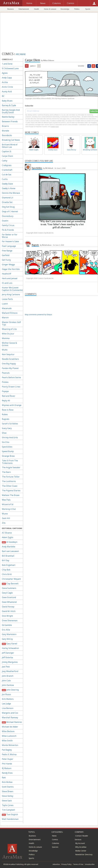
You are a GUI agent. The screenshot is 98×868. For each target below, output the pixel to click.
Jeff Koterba (7, 657)
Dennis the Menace (11, 193)
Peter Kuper (8, 759)
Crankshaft (7, 170)
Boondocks (7, 135)
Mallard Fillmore (10, 313)
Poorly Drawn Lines (11, 387)
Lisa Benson (8, 708)
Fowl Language (9, 246)
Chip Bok (6, 570)
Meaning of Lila (9, 329)
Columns (56, 843)
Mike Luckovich (9, 736)
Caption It (7, 151)
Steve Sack (7, 801)
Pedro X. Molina (9, 754)
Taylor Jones (8, 805)
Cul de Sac (7, 174)
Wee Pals (6, 500)
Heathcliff (6, 274)
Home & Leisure (50, 9)
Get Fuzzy (6, 260)
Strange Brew (8, 456)
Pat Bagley (7, 750)
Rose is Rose (8, 410)
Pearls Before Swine (11, 377)
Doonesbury (8, 216)
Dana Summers (9, 588)
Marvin (5, 318)
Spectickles (7, 447)
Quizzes (55, 847)
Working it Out (9, 509)
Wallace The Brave (11, 495)
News (54, 836)
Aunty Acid (7, 91)
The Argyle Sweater (11, 467)
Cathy (5, 161)
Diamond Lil (8, 198)
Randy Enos (7, 773)
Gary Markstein (9, 634)
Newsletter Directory (84, 854)
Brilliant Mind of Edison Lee (10, 146)
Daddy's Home (9, 188)
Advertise (56, 864)
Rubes (5, 414)
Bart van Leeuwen (10, 551)
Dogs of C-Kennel (10, 211)
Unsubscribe (90, 864)
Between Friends (10, 121)
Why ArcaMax (81, 847)
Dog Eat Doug (8, 207)
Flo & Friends (8, 230)
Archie (5, 82)
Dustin (5, 221)
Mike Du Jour (8, 334)
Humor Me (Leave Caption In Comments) (12, 289)
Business (11, 9)
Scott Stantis (8, 787)
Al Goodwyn (10, 542)
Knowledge (65, 9)
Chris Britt (7, 574)
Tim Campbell (8, 810)
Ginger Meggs (8, 264)
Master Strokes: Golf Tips (11, 323)
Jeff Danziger (8, 653)
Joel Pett (6, 667)
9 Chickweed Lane (10, 68)
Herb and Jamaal (10, 278)
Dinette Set (7, 202)
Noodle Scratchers (10, 359)
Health (37, 9)
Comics (55, 839)
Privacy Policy (66, 864)
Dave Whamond (9, 602)
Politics (77, 9)
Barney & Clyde (9, 105)
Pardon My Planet (10, 368)
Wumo (5, 514)
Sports (88, 9)
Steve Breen (8, 791)
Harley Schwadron (10, 648)
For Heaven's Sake (10, 241)
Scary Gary (7, 428)
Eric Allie (6, 630)
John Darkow (8, 685)
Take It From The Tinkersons (10, 462)
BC (3, 96)
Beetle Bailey (8, 117)
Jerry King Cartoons (11, 294)
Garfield (6, 255)
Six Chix (6, 442)
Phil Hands (7, 764)
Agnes (5, 73)
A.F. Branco (7, 533)
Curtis (5, 179)
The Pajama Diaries (11, 491)
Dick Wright (7, 616)
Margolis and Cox (10, 713)
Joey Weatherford (10, 671)
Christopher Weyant (11, 579)
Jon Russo (6, 694)
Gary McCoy (7, 639)
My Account (80, 843)
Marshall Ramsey (10, 717)
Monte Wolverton (10, 745)
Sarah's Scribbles (10, 424)
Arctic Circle (7, 87)
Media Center (81, 851)
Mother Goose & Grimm (9, 344)
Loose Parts (7, 299)
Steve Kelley (8, 796)
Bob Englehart (9, 565)
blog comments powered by (38, 315)
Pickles (5, 382)
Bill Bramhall (8, 556)
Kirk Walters (8, 699)
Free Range (7, 251)
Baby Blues (7, 101)
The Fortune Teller (11, 477)
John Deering (10, 690)
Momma (6, 338)
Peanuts (6, 373)
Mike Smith (7, 741)
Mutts (5, 350)
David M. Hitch (9, 611)
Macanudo (7, 308)
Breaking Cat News (11, 140)
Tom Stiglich (10, 815)
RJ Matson (7, 768)
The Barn (6, 472)
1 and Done (7, 64)
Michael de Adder (10, 727)
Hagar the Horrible (11, 269)
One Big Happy (9, 364)
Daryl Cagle (7, 593)
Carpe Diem (7, 156)
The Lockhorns (9, 481)
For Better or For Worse (10, 236)
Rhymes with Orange (12, 405)
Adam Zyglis (8, 537)
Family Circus (8, 225)
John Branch (8, 676)
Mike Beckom (8, 731)
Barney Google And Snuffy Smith (11, 111)
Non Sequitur (8, 354)
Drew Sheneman (10, 620)
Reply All (6, 401)
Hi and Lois (7, 283)
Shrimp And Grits (10, 437)
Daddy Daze (7, 184)
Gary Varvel (10, 644)
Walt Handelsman (10, 819)
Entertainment (24, 9)
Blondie (5, 131)
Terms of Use (78, 864)
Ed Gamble (7, 625)
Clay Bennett (10, 584)
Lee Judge (6, 704)
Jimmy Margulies (10, 662)
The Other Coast (10, 486)
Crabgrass (7, 165)
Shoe (4, 433)
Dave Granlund (9, 597)
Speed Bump (8, 451)
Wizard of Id (8, 504)
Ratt (4, 778)
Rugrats (6, 419)
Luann (5, 304)
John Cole (6, 681)
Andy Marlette (9, 547)
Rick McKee (7, 782)
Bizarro (5, 126)
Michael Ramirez (12, 722)
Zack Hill (6, 518)
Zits (4, 523)
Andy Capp (7, 78)
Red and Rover (9, 396)
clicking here (55, 127)
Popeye (5, 391)
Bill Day (6, 560)
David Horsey (8, 607)
